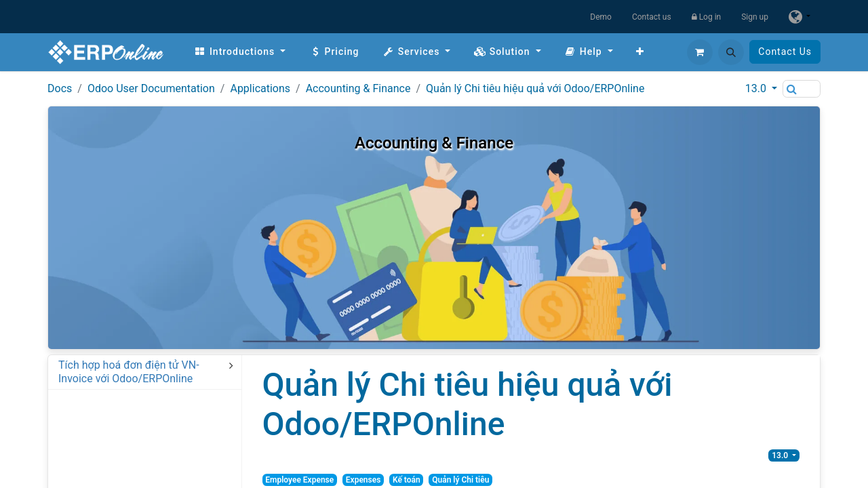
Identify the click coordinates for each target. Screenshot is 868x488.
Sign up (755, 17)
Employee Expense (299, 480)
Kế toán (407, 480)
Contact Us (785, 52)
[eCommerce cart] (700, 52)
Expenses (363, 480)
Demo (601, 17)
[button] (731, 52)
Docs (60, 88)
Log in (707, 17)
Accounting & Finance (358, 88)
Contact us (652, 17)
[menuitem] (240, 52)
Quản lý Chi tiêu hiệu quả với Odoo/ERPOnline (535, 88)
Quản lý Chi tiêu (460, 480)
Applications (260, 88)
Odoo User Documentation (151, 88)
